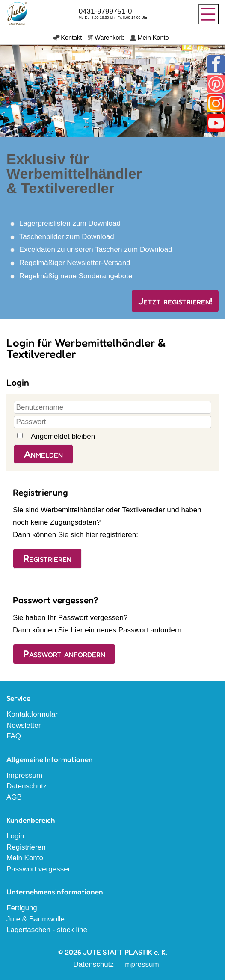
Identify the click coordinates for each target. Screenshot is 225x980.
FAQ (14, 736)
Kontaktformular (32, 714)
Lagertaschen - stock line (47, 930)
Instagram (216, 103)
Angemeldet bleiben (63, 436)
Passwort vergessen (39, 869)
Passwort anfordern (64, 654)
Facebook (216, 64)
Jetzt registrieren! (175, 301)
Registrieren (47, 558)
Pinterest (216, 84)
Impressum (24, 775)
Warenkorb (110, 38)
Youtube (216, 123)
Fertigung (22, 908)
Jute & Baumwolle (36, 919)
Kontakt (71, 38)
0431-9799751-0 (105, 11)
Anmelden (43, 454)
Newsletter (24, 725)
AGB (14, 797)
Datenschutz (27, 786)
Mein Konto (153, 38)
